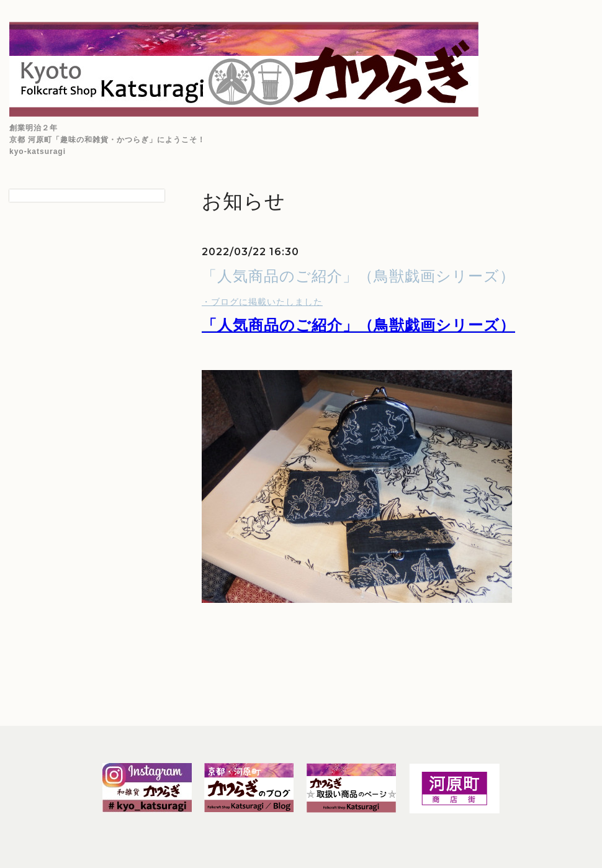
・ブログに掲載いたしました (262, 302)
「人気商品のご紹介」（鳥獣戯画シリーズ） (358, 276)
